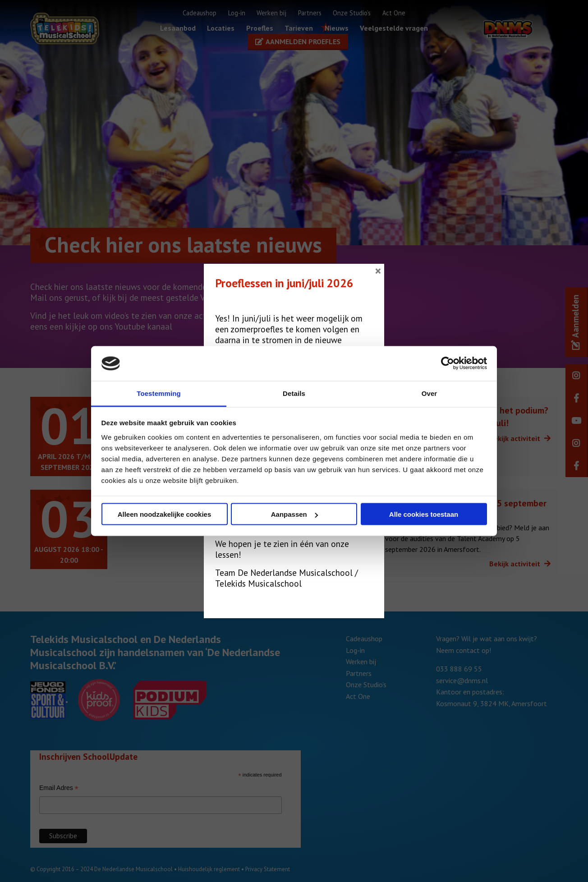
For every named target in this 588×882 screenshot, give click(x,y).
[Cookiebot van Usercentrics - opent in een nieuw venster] (448, 363)
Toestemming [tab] (159, 393)
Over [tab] (430, 393)
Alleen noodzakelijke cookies (165, 514)
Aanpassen (294, 514)
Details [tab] (294, 393)
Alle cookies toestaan (424, 514)
